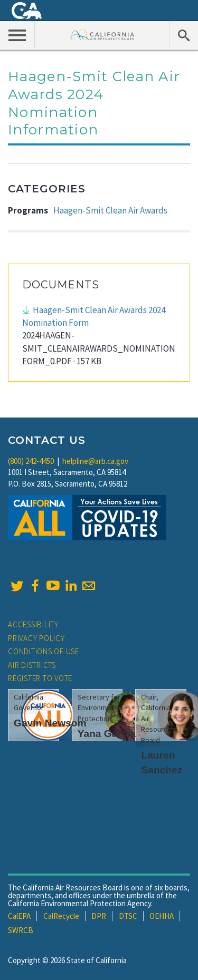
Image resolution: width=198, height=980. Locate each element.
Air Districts (32, 665)
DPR (99, 916)
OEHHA (162, 916)
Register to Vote (40, 678)
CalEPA (19, 916)
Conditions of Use (44, 651)
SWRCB (21, 930)
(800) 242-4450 (31, 461)
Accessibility (33, 624)
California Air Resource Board (102, 35)
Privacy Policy (36, 638)
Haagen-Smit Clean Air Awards (110, 210)
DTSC (128, 916)
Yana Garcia (107, 734)
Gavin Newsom (50, 723)
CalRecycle (61, 916)
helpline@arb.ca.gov (95, 461)
